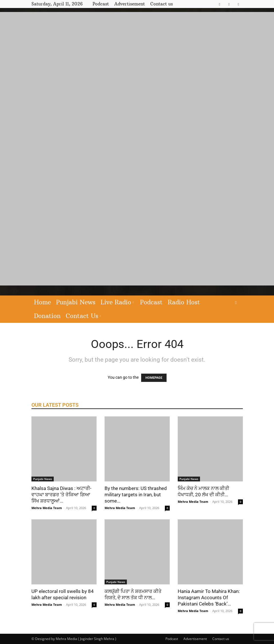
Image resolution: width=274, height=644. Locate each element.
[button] (236, 302)
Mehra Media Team (47, 508)
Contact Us (83, 316)
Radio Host (184, 302)
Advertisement (130, 4)
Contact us (162, 4)
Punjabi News (76, 302)
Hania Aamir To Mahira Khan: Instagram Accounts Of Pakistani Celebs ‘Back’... (209, 598)
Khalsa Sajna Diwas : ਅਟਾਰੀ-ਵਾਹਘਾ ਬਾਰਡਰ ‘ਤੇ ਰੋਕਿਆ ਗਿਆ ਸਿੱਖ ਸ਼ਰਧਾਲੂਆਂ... (61, 495)
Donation (47, 316)
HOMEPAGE (154, 378)
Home (42, 302)
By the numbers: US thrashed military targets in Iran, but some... (136, 495)
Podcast (101, 4)
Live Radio (117, 302)
